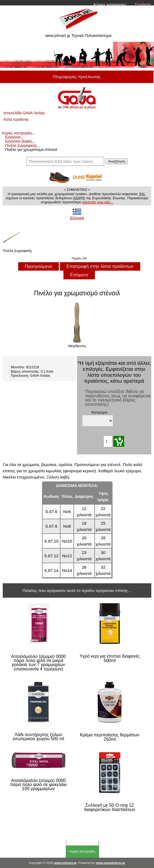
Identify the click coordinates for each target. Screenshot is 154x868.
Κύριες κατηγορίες (110, 4)
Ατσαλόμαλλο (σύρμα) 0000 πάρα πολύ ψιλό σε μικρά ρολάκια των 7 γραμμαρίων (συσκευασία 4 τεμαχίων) (39, 663)
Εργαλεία (13, 137)
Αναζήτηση (117, 161)
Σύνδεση (143, 4)
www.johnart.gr (65, 863)
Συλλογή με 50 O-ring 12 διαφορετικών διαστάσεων (110, 807)
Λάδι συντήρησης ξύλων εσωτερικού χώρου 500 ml (38, 737)
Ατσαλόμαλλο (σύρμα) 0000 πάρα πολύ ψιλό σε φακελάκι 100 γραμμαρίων (38, 785)
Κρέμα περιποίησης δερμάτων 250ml (110, 737)
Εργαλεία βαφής (19, 141)
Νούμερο (100, 412)
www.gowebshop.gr (110, 863)
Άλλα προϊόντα (16, 119)
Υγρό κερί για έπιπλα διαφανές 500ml (110, 658)
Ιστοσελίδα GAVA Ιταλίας (24, 113)
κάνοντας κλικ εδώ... (98, 202)
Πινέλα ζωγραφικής (21, 145)
